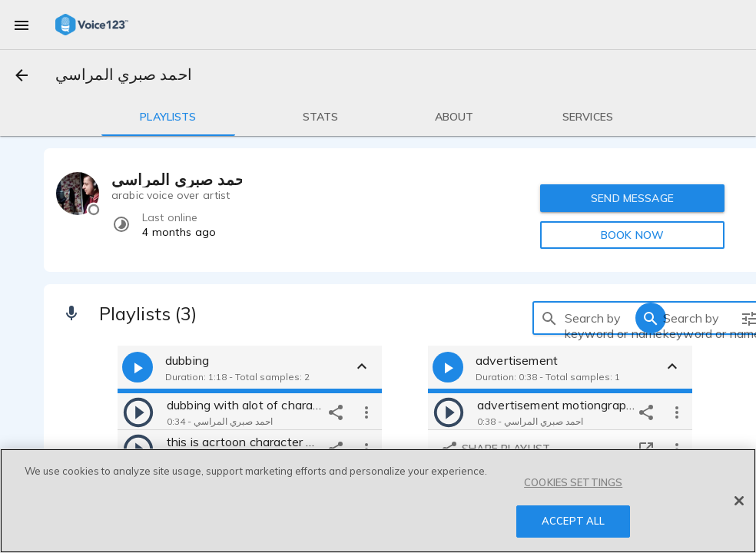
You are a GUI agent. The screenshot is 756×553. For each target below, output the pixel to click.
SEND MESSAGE (632, 198)
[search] (549, 318)
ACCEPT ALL (573, 521)
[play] (138, 412)
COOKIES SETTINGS (573, 482)
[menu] (22, 25)
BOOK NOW (632, 235)
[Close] (739, 501)
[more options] (366, 412)
